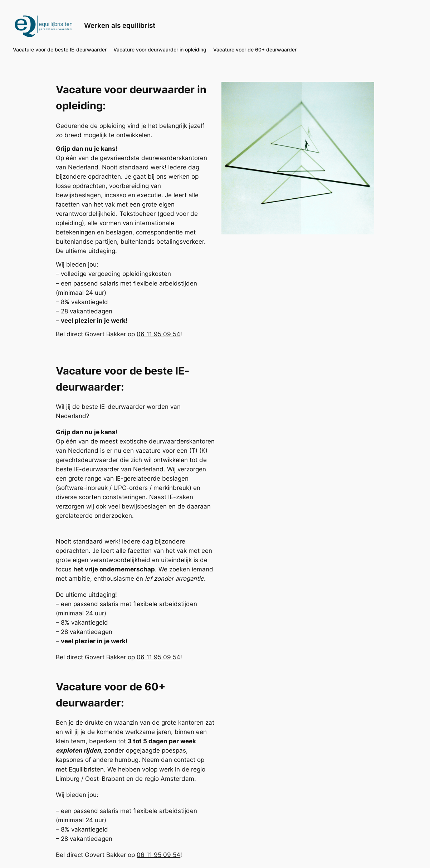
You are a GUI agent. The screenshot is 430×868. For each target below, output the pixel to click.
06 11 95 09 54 (158, 334)
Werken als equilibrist (120, 26)
